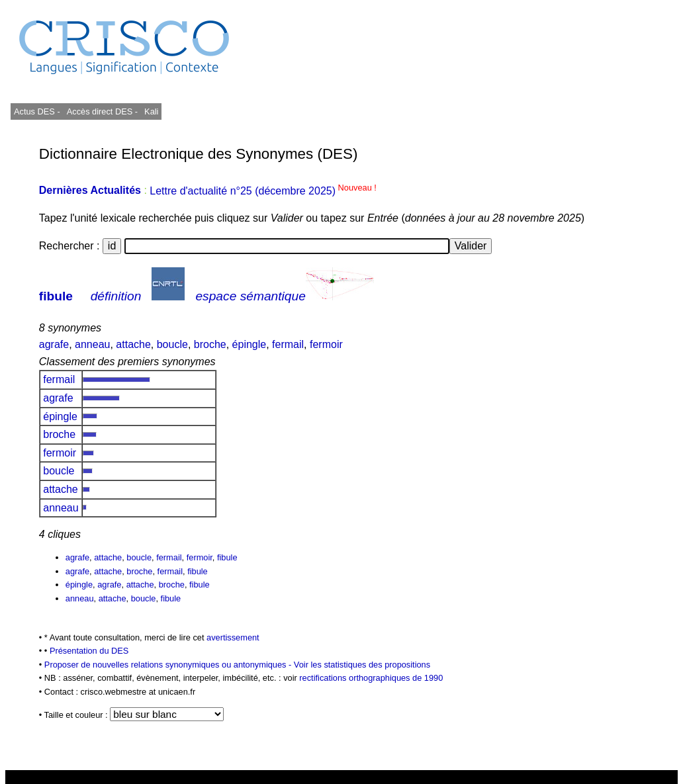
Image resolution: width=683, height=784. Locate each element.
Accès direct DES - (102, 111)
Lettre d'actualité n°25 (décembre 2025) (263, 191)
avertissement (233, 637)
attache (133, 344)
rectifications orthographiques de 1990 (371, 678)
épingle (250, 344)
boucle (172, 344)
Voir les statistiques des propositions (362, 665)
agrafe (54, 344)
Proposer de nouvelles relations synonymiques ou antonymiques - (169, 665)
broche (210, 344)
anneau (92, 344)
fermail (288, 344)
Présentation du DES (89, 651)
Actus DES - (37, 111)
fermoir (326, 344)
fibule (56, 296)
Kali (151, 111)
